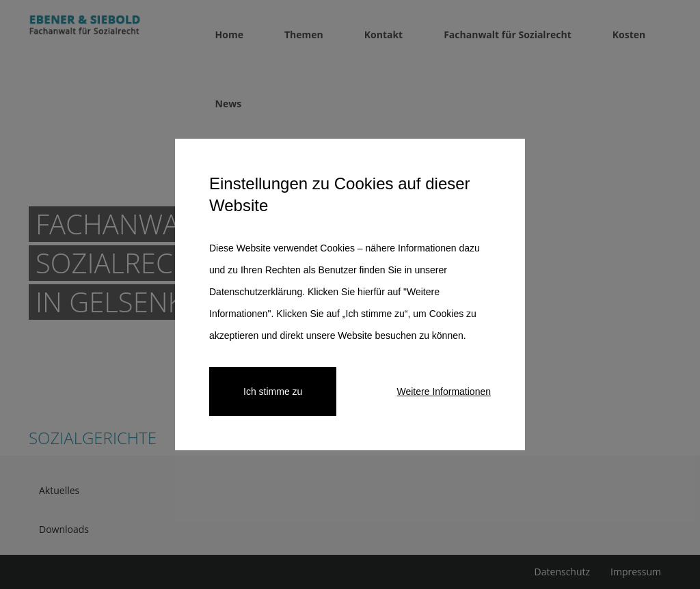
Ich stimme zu (273, 392)
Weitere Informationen (444, 392)
